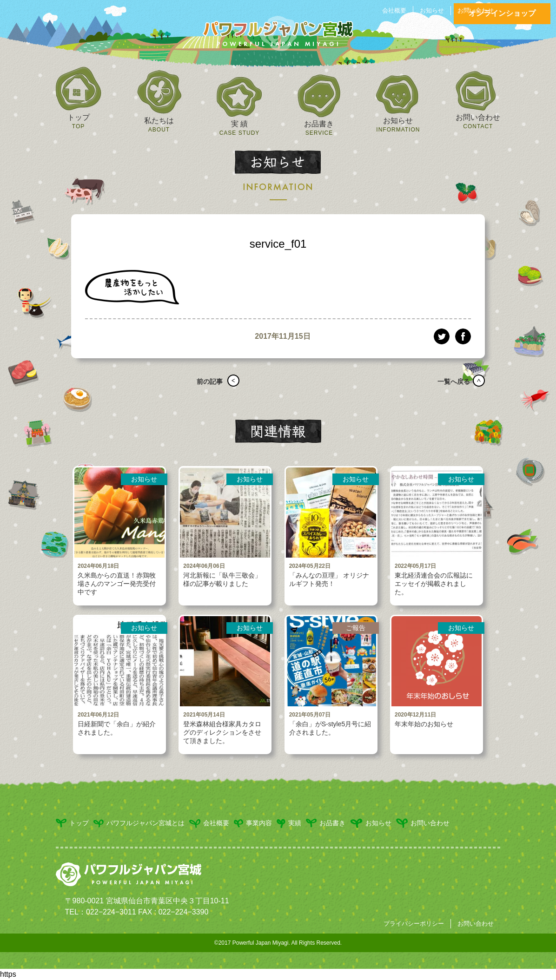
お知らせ (432, 10)
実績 (289, 823)
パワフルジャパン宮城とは (139, 823)
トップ (72, 823)
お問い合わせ (476, 10)
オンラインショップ (502, 13)
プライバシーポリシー (414, 924)
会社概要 (394, 10)
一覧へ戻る (450, 381)
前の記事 (206, 381)
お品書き (326, 823)
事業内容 (253, 823)
